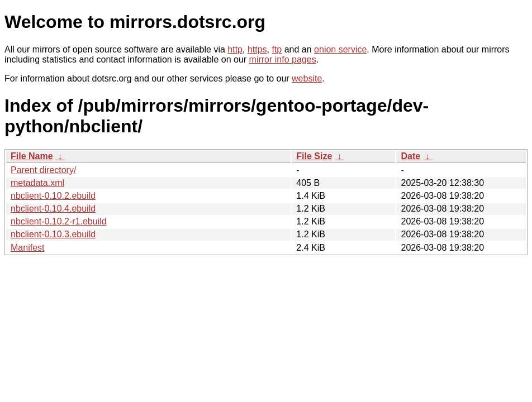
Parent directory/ (43, 170)
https (257, 49)
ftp (277, 49)
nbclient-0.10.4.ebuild (53, 209)
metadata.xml (37, 183)
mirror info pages (283, 59)
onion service (340, 49)
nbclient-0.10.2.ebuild (53, 196)
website (307, 78)
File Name (32, 156)
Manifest (27, 248)
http (235, 49)
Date (410, 156)
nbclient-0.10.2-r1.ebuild (59, 221)
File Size (314, 156)
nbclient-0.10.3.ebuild (53, 234)
